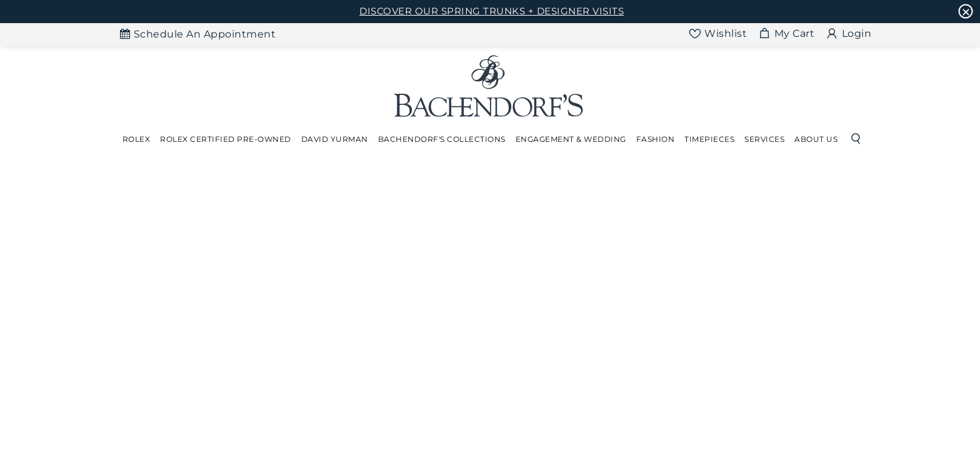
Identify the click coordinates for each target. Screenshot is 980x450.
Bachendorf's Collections (442, 139)
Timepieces (709, 139)
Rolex (137, 139)
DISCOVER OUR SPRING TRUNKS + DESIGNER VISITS (492, 11)
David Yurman (335, 139)
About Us (816, 139)
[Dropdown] (137, 139)
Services (764, 139)
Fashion (656, 139)
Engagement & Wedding (571, 139)
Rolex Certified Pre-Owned (226, 139)
